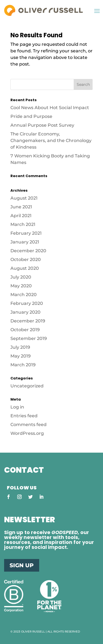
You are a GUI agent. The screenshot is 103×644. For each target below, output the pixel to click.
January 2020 (25, 312)
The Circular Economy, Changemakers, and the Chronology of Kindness (51, 141)
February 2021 (26, 233)
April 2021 (21, 216)
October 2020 (26, 259)
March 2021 (23, 224)
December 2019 (28, 321)
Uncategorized (27, 386)
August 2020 (25, 268)
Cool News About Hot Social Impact (50, 108)
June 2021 (21, 207)
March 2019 (23, 365)
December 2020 (28, 251)
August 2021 (24, 198)
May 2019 (21, 356)
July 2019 (20, 347)
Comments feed (28, 425)
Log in (17, 407)
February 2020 (27, 303)
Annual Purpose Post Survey (42, 125)
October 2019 (25, 330)
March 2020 (24, 295)
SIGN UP (22, 565)
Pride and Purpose (31, 116)
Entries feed (24, 416)
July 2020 (21, 277)
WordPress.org (27, 433)
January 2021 (25, 242)
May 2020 (21, 286)
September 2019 (29, 338)
